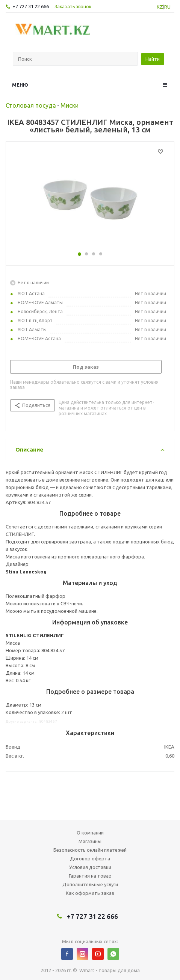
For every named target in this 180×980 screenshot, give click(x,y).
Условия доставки (90, 867)
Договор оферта (90, 858)
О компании (90, 833)
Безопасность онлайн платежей (90, 850)
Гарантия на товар (90, 876)
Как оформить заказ (90, 893)
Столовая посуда (31, 105)
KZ (160, 7)
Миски (70, 105)
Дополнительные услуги (90, 884)
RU (167, 7)
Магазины (90, 841)
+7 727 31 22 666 (31, 6)
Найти (153, 59)
